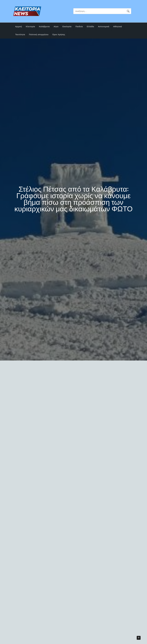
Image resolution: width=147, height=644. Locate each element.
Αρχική (19, 26)
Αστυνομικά (104, 26)
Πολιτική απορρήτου (39, 34)
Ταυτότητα (20, 34)
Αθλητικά (118, 26)
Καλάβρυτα (44, 26)
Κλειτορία (30, 26)
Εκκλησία (67, 26)
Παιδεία (79, 26)
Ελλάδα (90, 26)
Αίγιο (56, 26)
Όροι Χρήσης (59, 34)
